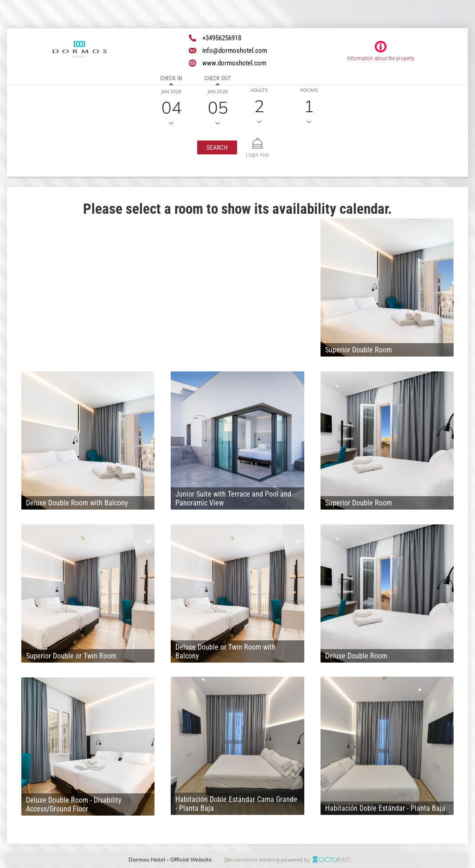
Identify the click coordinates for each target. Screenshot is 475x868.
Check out (217, 78)
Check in (171, 78)
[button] (217, 147)
